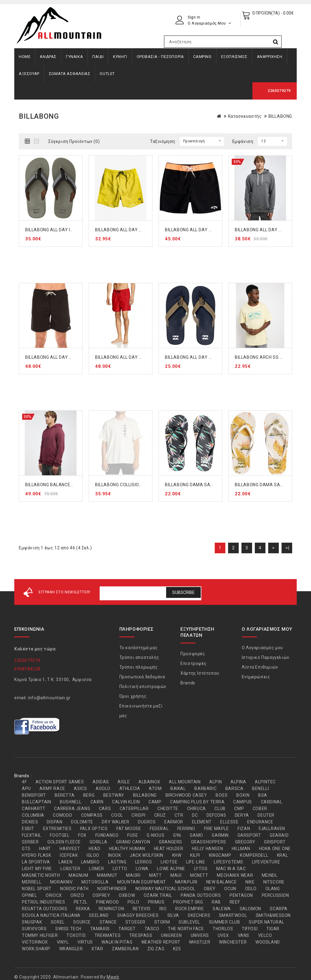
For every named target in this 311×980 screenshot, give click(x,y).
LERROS (144, 862)
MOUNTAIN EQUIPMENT (142, 882)
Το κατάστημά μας (139, 648)
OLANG (273, 889)
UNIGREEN (171, 935)
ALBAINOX (149, 782)
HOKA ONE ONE (275, 849)
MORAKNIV (62, 882)
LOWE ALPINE (171, 869)
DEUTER (266, 815)
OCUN (230, 889)
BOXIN (243, 795)
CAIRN (97, 802)
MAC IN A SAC (231, 869)
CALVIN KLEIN (126, 802)
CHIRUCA (197, 809)
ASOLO (103, 788)
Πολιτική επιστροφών (143, 687)
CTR (179, 815)
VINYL (63, 942)
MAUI (176, 875)
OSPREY (101, 895)
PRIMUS (156, 902)
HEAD (94, 849)
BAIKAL (178, 788)
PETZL (81, 902)
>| (287, 548)
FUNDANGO (107, 835)
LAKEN (65, 862)
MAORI (133, 875)
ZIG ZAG (156, 949)
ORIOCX (54, 895)
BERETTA (65, 795)
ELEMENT (202, 822)
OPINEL (29, 895)
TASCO (152, 929)
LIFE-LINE (196, 862)
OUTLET (107, 74)
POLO (133, 902)
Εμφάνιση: (243, 141)
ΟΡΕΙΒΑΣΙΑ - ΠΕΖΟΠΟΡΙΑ (160, 57)
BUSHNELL (71, 802)
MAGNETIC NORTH (41, 875)
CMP (239, 809)
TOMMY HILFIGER (40, 935)
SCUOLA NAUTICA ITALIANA (51, 915)
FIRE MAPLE (217, 829)
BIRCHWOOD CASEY (186, 795)
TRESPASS (141, 935)
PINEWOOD (107, 902)
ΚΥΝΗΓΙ (120, 57)
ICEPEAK (69, 855)
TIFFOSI (250, 929)
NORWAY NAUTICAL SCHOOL (165, 889)
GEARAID (279, 835)
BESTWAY (114, 795)
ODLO (251, 889)
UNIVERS (200, 935)
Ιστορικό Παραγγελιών (266, 657)
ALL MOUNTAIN (185, 782)
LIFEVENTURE (266, 862)
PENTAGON (241, 895)
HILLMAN (241, 849)
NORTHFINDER (112, 889)
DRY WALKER (115, 822)
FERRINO (186, 829)
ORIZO (77, 895)
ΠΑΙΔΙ (98, 57)
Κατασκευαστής (245, 116)
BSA (263, 795)
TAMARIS (100, 929)
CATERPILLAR (134, 809)
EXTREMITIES (57, 829)
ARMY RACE (52, 788)
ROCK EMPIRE (190, 909)
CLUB (220, 809)
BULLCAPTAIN (37, 802)
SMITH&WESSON (273, 915)
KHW (177, 855)
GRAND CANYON (133, 842)
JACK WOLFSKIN (147, 855)
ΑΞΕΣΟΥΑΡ (29, 74)
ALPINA (238, 782)
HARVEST (70, 849)
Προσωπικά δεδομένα (142, 677)
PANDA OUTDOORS (201, 895)
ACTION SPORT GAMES (60, 782)
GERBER (30, 842)
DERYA (242, 815)
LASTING (117, 862)
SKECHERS (199, 915)
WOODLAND (268, 942)
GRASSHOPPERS (209, 842)
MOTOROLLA (95, 882)
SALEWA (222, 909)
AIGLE (124, 782)
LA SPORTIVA (36, 862)
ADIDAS (101, 782)
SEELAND (99, 915)
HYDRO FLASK (37, 855)
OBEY (210, 889)
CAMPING (202, 57)
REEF (235, 902)
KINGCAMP (220, 855)
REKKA (83, 909)
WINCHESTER (233, 942)
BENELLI (260, 788)
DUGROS (147, 822)
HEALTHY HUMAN (127, 849)
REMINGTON (111, 909)
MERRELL (32, 882)
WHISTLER (200, 942)
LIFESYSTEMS (229, 862)
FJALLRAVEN (272, 829)
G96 (177, 835)
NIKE (250, 882)
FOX (82, 835)
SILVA (173, 915)
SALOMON (250, 909)
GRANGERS (171, 842)
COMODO (63, 815)
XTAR (97, 949)
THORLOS (223, 929)
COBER (260, 809)
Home (25, 57)
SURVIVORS (34, 929)
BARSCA (234, 788)
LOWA (142, 869)
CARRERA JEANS (72, 809)
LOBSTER (70, 869)
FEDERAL (159, 829)
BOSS (222, 795)
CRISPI (138, 815)
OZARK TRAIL (158, 895)
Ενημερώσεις (256, 677)
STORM (162, 922)
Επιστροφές (193, 663)
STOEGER (135, 922)
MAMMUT (107, 875)
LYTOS (201, 869)
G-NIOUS (155, 835)
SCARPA (279, 909)
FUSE (133, 835)
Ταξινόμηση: (163, 141)
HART (45, 849)
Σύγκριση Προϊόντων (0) (74, 141)
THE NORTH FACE (186, 929)
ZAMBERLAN (125, 949)
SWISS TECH (68, 929)
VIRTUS (85, 942)
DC (195, 815)
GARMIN (220, 835)
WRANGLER (71, 949)
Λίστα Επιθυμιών (260, 667)
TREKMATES (108, 935)
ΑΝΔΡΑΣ (48, 57)
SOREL (58, 922)
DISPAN (55, 822)
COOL (117, 815)
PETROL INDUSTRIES (43, 902)
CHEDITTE (168, 809)
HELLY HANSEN (207, 849)
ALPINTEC (265, 782)
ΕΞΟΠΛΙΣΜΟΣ (234, 57)
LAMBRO (90, 862)
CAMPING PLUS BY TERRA (197, 802)
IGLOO (93, 855)
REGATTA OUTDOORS (45, 909)
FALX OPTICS (94, 829)
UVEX (223, 935)
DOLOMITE (82, 822)
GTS (26, 849)
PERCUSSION (275, 895)
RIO (163, 909)
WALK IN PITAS (117, 942)
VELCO (265, 935)
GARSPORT (249, 835)
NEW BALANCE (222, 882)
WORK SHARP (36, 949)
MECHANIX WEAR (235, 875)
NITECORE (274, 882)
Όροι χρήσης (133, 696)
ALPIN (215, 782)
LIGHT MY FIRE (37, 869)
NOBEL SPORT (37, 889)
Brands (188, 683)
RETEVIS (142, 909)
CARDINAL (272, 802)
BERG (89, 795)
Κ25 (177, 949)
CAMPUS (243, 802)
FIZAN (244, 829)
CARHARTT (34, 809)
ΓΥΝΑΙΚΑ (74, 57)
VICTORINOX (35, 942)
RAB (216, 902)
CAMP (155, 802)
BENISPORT (34, 795)
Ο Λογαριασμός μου (262, 648)
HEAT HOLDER (169, 849)
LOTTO (120, 869)
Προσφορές (193, 654)
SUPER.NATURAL (267, 922)
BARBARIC (205, 788)
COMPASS (92, 815)
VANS (244, 935)
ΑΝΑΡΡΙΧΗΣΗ (270, 57)
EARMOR (174, 822)
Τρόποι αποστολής (139, 657)
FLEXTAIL (32, 835)
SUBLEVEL (189, 922)
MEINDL (270, 875)
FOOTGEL (60, 835)
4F (24, 782)
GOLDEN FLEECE (64, 842)
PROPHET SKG (188, 902)
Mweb (113, 977)
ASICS (80, 788)
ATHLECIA (130, 788)
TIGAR (273, 929)
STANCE (108, 922)
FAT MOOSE (129, 829)
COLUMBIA (33, 815)
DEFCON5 (216, 815)
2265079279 (279, 91)
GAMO (196, 835)
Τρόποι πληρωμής (139, 667)
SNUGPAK (32, 922)
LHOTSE (169, 862)
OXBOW (127, 895)
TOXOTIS (76, 935)
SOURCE (82, 922)
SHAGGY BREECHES (138, 915)
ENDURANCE (260, 822)
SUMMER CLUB (225, 922)
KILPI (195, 855)
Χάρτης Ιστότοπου (200, 673)
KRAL (282, 855)
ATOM (155, 788)
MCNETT (199, 875)
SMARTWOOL (233, 915)
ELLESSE (229, 822)
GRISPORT (275, 842)
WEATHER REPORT (161, 942)
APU (26, 788)
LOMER (96, 869)
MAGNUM (79, 875)
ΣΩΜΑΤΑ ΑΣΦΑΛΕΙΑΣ (70, 74)
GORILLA (99, 842)
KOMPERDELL (254, 855)
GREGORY (245, 842)
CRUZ (160, 815)
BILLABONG (280, 116)
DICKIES (30, 822)
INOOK (115, 855)
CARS (105, 809)
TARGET (127, 929)
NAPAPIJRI (186, 882)
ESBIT (28, 829)
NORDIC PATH (74, 889)
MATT (155, 875)
